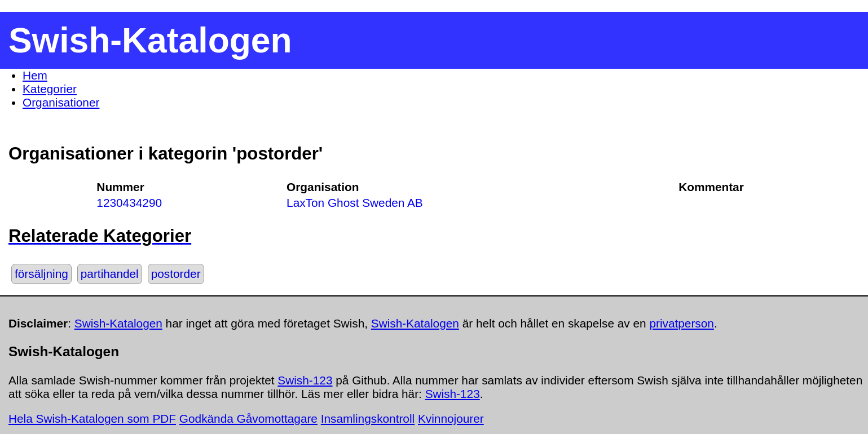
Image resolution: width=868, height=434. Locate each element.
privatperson (681, 323)
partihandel (110, 274)
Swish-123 (305, 380)
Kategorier (50, 89)
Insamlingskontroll (368, 418)
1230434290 (129, 203)
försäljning (41, 274)
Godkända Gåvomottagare (248, 418)
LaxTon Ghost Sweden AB (355, 203)
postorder (176, 274)
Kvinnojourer (451, 418)
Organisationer (61, 102)
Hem (35, 75)
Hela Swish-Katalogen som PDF (92, 418)
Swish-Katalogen (118, 323)
